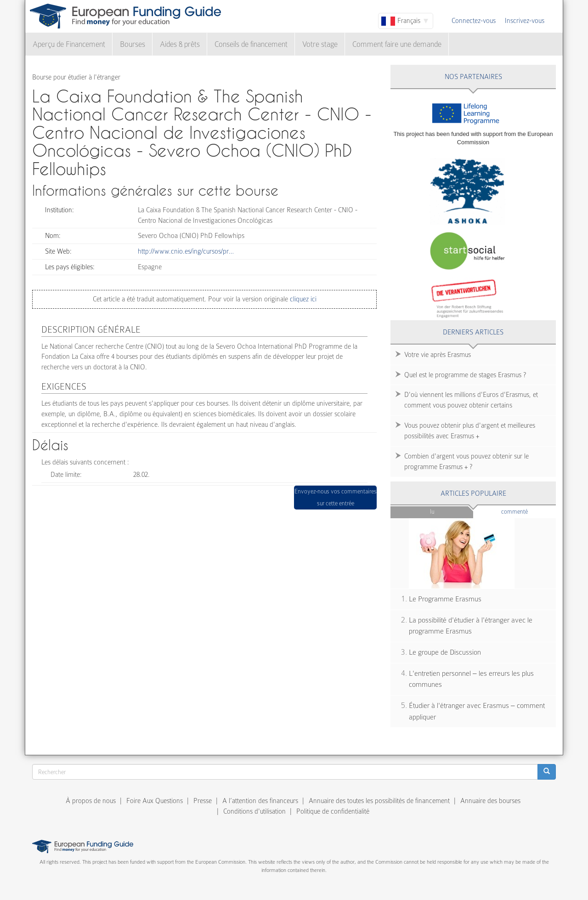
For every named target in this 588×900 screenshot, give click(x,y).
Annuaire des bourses (490, 801)
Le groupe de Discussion (445, 652)
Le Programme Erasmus (445, 599)
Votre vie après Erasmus (438, 355)
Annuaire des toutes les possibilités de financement (379, 801)
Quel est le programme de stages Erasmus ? (465, 375)
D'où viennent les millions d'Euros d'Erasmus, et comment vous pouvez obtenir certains (471, 400)
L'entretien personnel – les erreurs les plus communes (471, 679)
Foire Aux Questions (155, 801)
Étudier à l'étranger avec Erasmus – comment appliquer (477, 711)
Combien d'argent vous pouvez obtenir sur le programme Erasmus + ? (466, 461)
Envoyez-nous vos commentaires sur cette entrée (336, 497)
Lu (432, 512)
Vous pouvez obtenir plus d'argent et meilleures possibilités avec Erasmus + (470, 431)
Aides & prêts (180, 44)
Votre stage (320, 44)
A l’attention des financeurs (260, 801)
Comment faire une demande (397, 44)
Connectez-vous (474, 21)
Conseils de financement (251, 44)
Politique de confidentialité (333, 811)
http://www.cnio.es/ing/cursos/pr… (186, 251)
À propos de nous (91, 801)
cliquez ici (302, 299)
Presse (203, 801)
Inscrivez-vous (525, 21)
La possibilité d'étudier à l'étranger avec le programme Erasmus (471, 626)
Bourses (133, 44)
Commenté (529, 511)
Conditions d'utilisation (254, 811)
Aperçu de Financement (69, 44)
